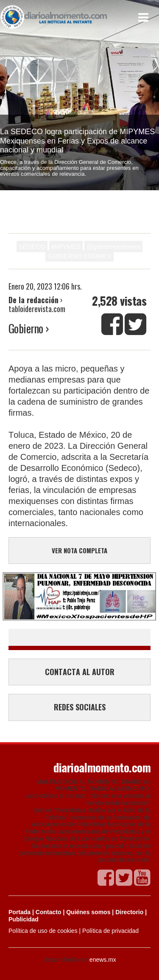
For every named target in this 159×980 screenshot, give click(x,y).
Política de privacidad (110, 931)
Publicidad (24, 919)
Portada (20, 912)
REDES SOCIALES (80, 707)
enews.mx (103, 960)
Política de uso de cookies (43, 931)
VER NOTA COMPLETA (79, 550)
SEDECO (32, 246)
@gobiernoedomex (113, 246)
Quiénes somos (88, 912)
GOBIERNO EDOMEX (79, 256)
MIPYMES (66, 246)
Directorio (129, 912)
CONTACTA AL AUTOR (80, 672)
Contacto (49, 912)
